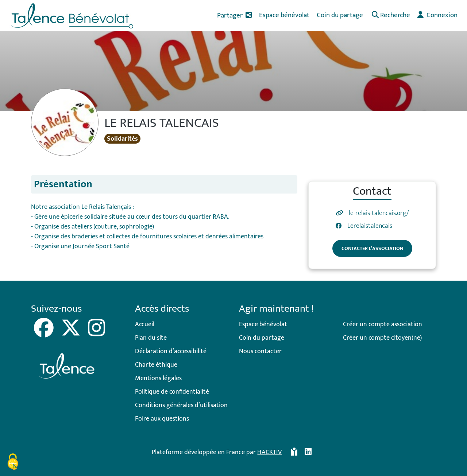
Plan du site (151, 338)
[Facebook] (45, 333)
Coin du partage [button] (340, 15)
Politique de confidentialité (172, 392)
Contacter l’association (372, 248)
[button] (390, 16)
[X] (72, 333)
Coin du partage (262, 338)
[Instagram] (97, 333)
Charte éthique (156, 365)
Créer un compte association (383, 324)
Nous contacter (260, 351)
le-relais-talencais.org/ (379, 213)
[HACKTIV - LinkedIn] (308, 453)
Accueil (145, 324)
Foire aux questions (162, 419)
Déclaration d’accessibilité (171, 351)
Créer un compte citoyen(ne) (382, 338)
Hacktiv (269, 452)
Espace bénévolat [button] (284, 15)
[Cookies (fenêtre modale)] (13, 463)
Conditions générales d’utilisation (181, 405)
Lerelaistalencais (370, 226)
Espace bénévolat (263, 324)
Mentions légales (158, 378)
